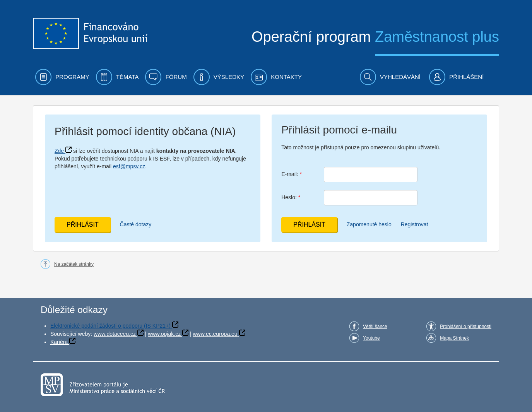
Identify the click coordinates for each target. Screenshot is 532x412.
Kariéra (59, 342)
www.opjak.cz (164, 334)
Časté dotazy (136, 224)
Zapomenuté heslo (369, 224)
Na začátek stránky (74, 264)
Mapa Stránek (454, 338)
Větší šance (375, 327)
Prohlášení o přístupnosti (466, 327)
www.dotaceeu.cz (115, 334)
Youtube (371, 338)
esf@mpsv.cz (129, 166)
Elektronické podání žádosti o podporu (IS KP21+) (110, 326)
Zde (59, 151)
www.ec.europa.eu (215, 334)
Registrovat (415, 224)
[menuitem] (62, 77)
